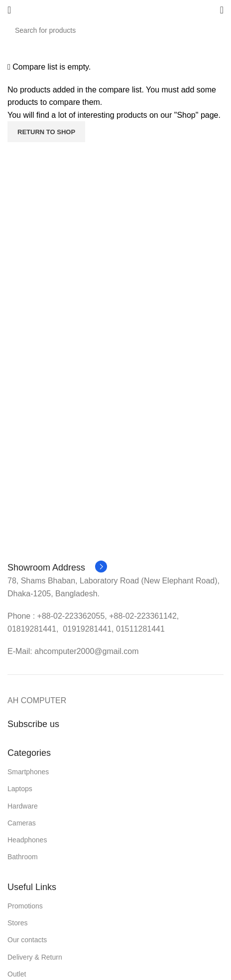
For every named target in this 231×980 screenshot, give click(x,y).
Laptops (20, 789)
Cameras (22, 823)
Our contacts (27, 940)
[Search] (115, 30)
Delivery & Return (35, 957)
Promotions (25, 906)
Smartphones (28, 772)
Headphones (27, 840)
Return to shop (46, 132)
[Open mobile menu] (9, 10)
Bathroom (23, 857)
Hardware (23, 806)
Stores (17, 923)
